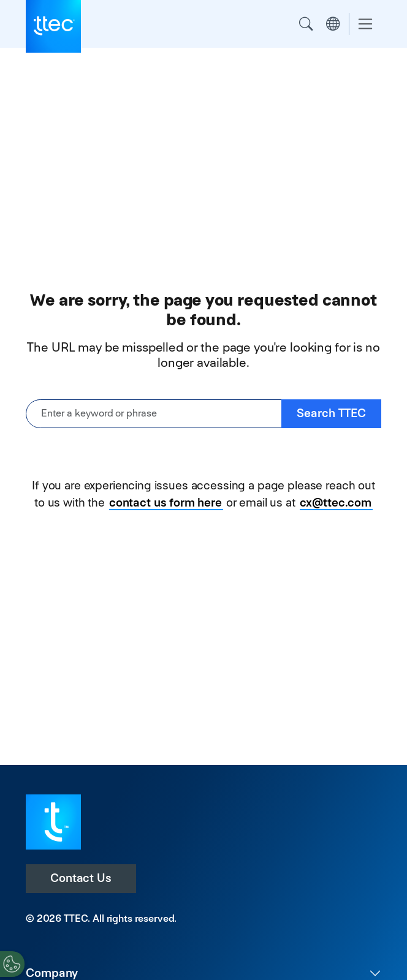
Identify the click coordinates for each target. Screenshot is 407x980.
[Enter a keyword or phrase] (154, 414)
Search (306, 24)
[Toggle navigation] (365, 24)
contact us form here (165, 503)
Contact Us (81, 878)
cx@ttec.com (336, 503)
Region (333, 24)
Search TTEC (331, 413)
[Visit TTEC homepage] (53, 821)
